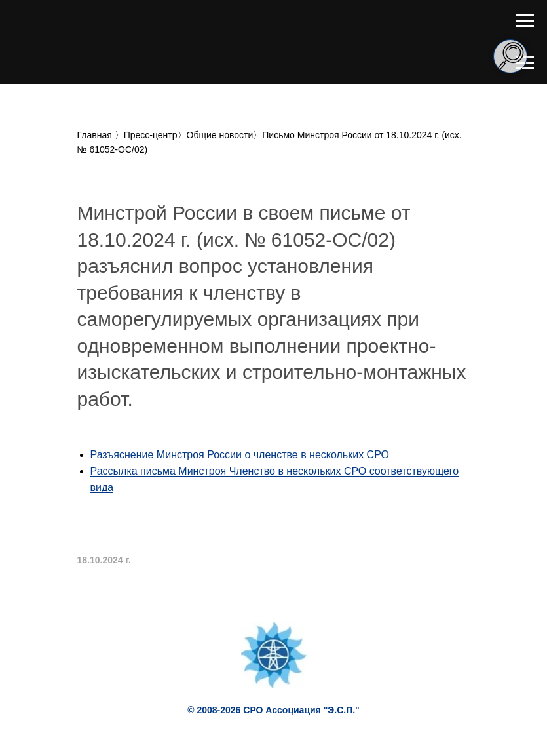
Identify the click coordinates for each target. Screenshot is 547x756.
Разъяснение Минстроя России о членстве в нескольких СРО (240, 455)
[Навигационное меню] (525, 21)
